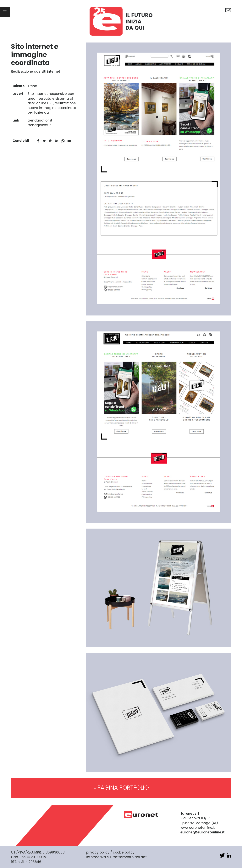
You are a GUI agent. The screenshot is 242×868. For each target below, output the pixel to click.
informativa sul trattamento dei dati (117, 857)
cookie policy (124, 852)
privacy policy (98, 852)
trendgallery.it (39, 125)
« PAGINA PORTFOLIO (121, 788)
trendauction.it (40, 120)
